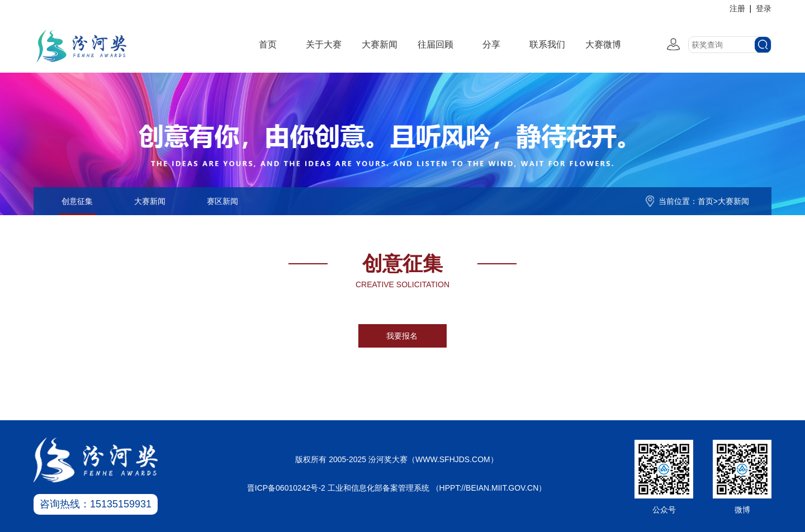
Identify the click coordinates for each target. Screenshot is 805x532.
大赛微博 (603, 44)
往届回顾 (435, 44)
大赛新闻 (380, 44)
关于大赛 (324, 44)
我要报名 (402, 336)
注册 (737, 8)
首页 (268, 44)
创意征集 (77, 201)
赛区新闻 (222, 201)
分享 (491, 44)
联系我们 (547, 44)
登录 (764, 8)
